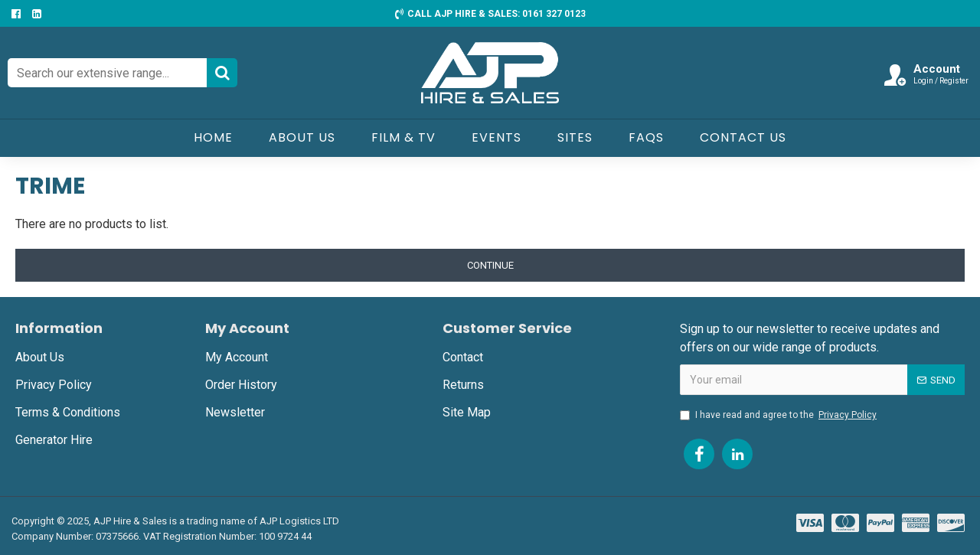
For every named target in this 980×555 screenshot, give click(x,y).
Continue (490, 265)
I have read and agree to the (779, 415)
